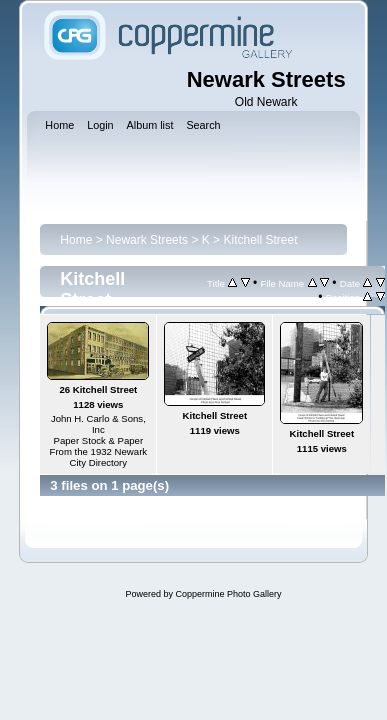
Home (76, 240)
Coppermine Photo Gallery (228, 594)
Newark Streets (147, 240)
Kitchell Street (260, 240)
